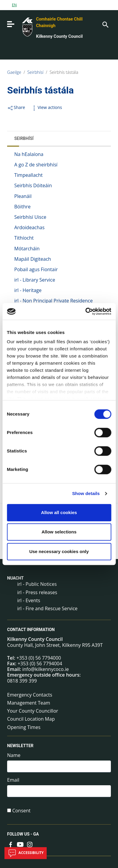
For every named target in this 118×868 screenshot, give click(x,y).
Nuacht (15, 578)
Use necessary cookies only (59, 551)
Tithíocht (24, 238)
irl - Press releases (37, 592)
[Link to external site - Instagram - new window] (30, 844)
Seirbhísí (35, 72)
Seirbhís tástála (64, 72)
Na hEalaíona (29, 154)
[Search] (105, 24)
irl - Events (29, 600)
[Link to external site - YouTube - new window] (20, 844)
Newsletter (20, 746)
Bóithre (22, 207)
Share (16, 107)
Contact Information (31, 630)
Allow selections (59, 532)
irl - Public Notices (37, 584)
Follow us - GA (23, 834)
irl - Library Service (35, 280)
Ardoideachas (29, 227)
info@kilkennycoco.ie (46, 669)
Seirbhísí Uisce (30, 217)
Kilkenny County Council (59, 36)
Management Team (29, 703)
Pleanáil (23, 196)
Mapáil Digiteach (33, 259)
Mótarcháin (27, 249)
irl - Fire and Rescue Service (47, 608)
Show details (86, 493)
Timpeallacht (28, 175)
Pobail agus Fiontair (36, 269)
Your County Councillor (33, 711)
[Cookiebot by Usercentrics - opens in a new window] (85, 311)
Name (14, 755)
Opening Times (24, 727)
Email (13, 780)
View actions (46, 107)
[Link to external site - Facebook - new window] (11, 844)
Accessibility (26, 853)
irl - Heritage (28, 290)
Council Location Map (31, 719)
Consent (21, 811)
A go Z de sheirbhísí (36, 165)
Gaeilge (14, 72)
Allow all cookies (59, 512)
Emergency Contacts (30, 695)
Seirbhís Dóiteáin (33, 185)
